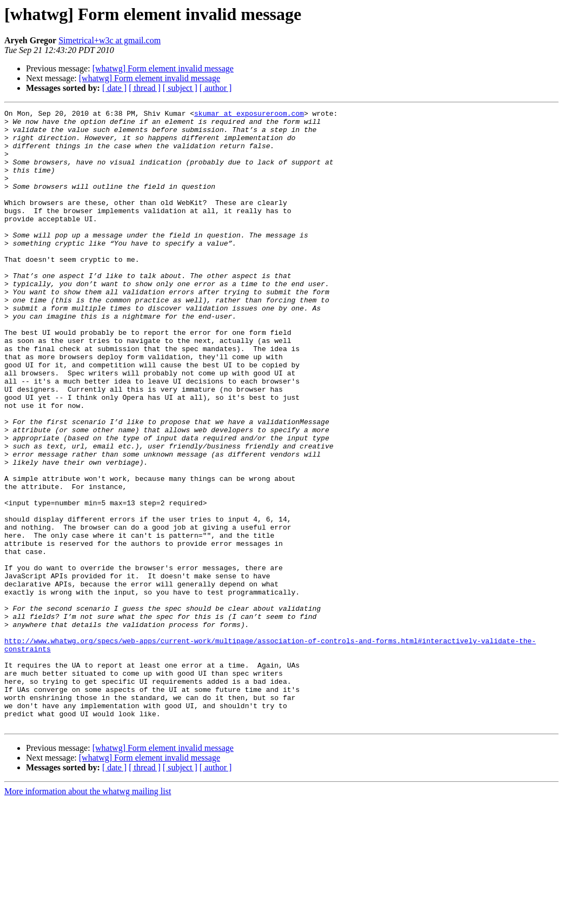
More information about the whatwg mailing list (88, 915)
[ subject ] (180, 88)
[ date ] (114, 88)
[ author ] (216, 88)
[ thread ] (145, 88)
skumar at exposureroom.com (249, 115)
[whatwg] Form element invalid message (163, 68)
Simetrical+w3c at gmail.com (110, 40)
